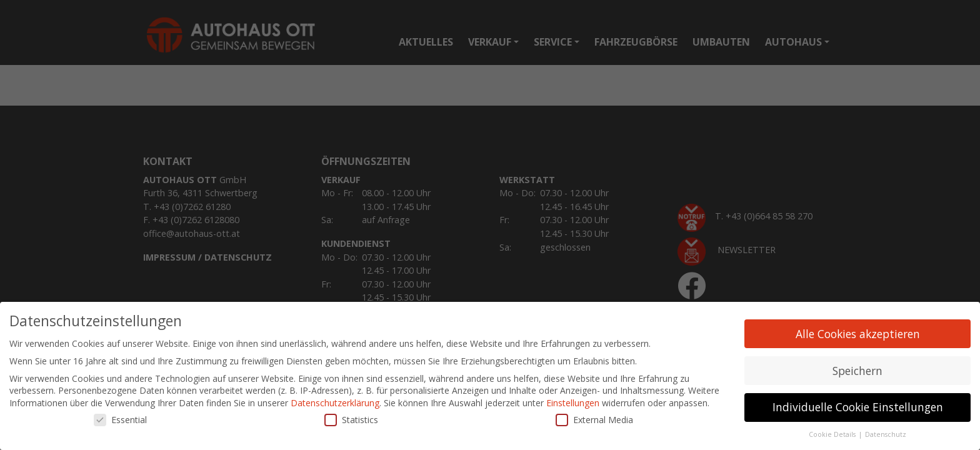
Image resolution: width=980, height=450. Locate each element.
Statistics (351, 420)
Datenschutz (886, 435)
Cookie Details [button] (833, 435)
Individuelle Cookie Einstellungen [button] (858, 407)
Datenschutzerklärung (335, 403)
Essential (120, 420)
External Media (594, 420)
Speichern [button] (857, 371)
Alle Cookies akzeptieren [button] (858, 334)
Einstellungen (573, 403)
